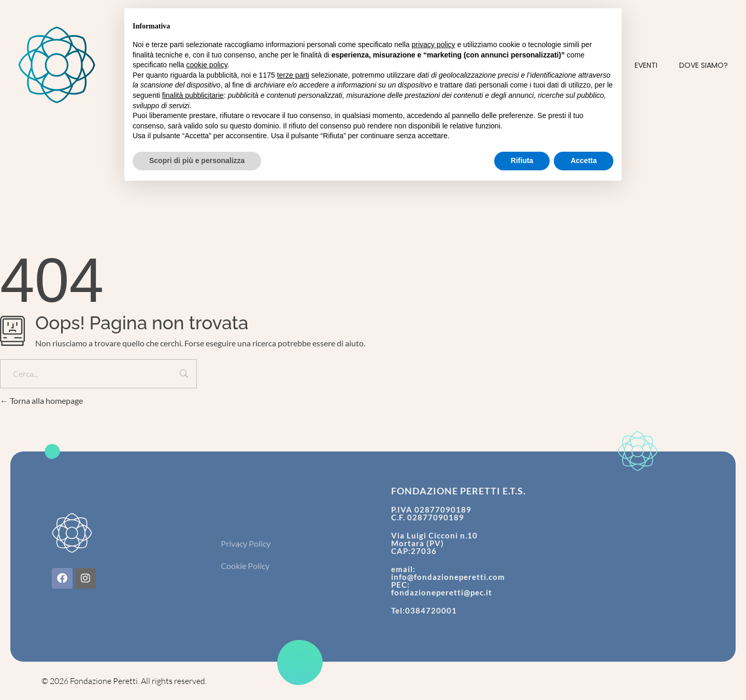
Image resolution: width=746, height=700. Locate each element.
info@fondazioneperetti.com (448, 577)
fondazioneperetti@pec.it (442, 592)
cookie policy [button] (207, 65)
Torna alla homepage (41, 400)
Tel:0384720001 (424, 610)
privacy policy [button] (434, 45)
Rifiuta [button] (522, 161)
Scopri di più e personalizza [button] (197, 161)
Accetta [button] (584, 161)
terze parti (293, 75)
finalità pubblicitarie (193, 95)
